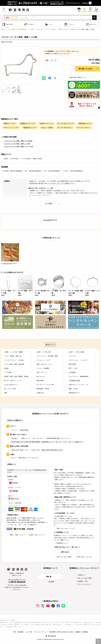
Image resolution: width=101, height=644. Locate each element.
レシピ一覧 (29, 632)
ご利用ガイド (81, 575)
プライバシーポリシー (84, 584)
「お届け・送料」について (16, 535)
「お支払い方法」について (35, 535)
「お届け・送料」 (67, 442)
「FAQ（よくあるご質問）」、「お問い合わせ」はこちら (73, 557)
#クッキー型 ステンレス (66, 123)
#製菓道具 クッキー (30, 128)
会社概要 (51, 582)
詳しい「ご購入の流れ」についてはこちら (24, 458)
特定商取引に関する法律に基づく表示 (61, 632)
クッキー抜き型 (51, 29)
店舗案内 (78, 632)
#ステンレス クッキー (11, 128)
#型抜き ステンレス (46, 123)
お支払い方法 (35, 450)
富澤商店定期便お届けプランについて (57, 438)
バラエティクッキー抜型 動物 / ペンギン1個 (18, 146)
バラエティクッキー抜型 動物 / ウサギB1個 (17, 141)
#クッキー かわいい (84, 128)
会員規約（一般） (82, 581)
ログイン (14, 430)
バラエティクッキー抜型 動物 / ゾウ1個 (16, 144)
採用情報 (85, 632)
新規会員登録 (23, 430)
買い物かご (14, 438)
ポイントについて (37, 438)
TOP (15, 632)
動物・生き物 (63, 29)
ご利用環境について (61, 543)
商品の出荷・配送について (77, 77)
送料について (25, 438)
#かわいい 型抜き (47, 128)
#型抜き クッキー (10, 123)
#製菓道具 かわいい (85, 123)
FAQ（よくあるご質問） (84, 578)
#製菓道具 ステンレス (28, 123)
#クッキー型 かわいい (65, 128)
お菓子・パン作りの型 (37, 29)
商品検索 (21, 632)
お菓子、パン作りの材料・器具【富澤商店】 (14, 29)
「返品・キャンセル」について (64, 528)
